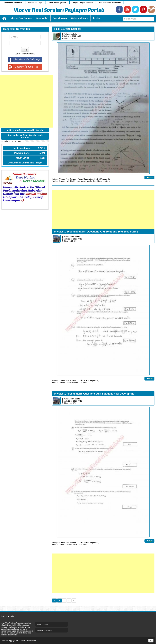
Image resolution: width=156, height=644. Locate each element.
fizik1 (73, 181)
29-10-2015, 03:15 (75, 401)
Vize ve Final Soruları (68, 179)
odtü (81, 382)
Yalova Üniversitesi (85, 179)
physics (90, 181)
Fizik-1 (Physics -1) (102, 179)
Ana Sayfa (4, 19)
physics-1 (83, 181)
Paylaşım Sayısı (22, 153)
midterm (99, 181)
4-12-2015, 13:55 (75, 36)
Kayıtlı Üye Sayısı (22, 148)
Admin (74, 34)
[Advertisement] (26, 101)
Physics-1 (70, 382)
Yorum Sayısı (22, 158)
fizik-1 (69, 181)
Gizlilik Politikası (42, 624)
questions (106, 181)
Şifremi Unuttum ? (28, 54)
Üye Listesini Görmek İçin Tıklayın (25, 163)
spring (85, 382)
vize (77, 181)
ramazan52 (76, 237)
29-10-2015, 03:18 (75, 239)
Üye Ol (18, 54)
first (94, 181)
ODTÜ (80, 381)
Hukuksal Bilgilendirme (44, 630)
